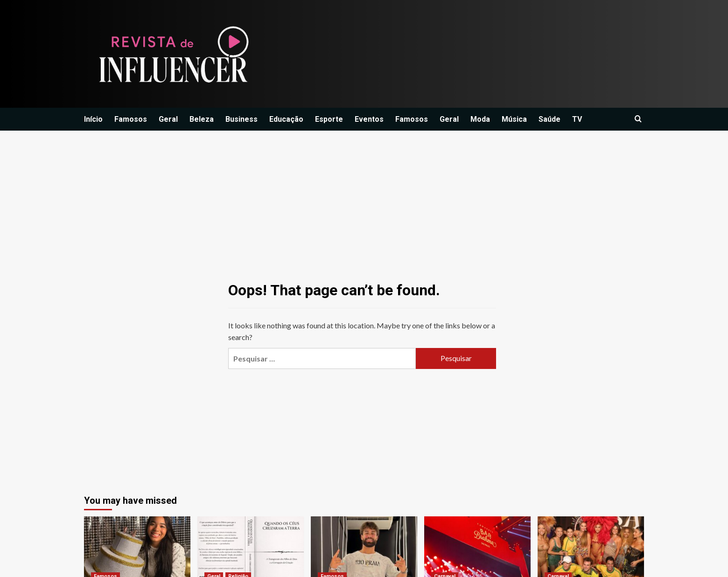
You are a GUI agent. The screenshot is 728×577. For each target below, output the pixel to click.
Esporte (329, 119)
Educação (286, 119)
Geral (168, 119)
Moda (480, 119)
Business (241, 119)
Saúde (549, 119)
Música (514, 119)
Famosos (131, 119)
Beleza (202, 119)
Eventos (369, 119)
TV (577, 119)
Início (93, 119)
